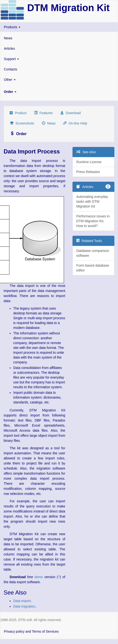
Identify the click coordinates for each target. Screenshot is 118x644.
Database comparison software (93, 253)
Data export (22, 601)
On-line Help (75, 123)
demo (39, 577)
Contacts (10, 69)
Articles (9, 48)
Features (43, 113)
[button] (59, 92)
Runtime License (89, 162)
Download (71, 113)
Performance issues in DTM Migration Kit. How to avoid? (93, 221)
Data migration (24, 606)
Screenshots (22, 123)
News (8, 38)
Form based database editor (93, 268)
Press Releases (88, 172)
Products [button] (12, 27)
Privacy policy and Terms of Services (31, 631)
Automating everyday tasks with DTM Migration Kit (92, 201)
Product (18, 113)
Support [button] (11, 59)
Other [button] (10, 80)
